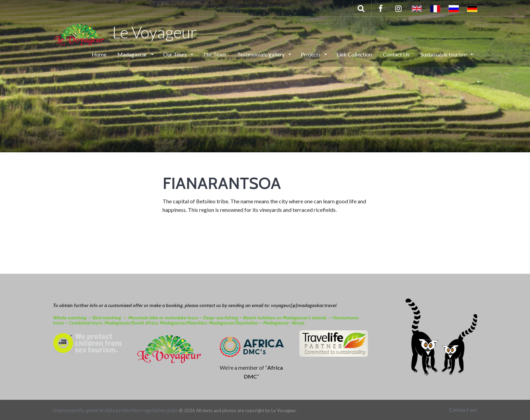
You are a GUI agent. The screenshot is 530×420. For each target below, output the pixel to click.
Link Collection (354, 54)
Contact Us (396, 54)
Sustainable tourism (444, 54)
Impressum (66, 410)
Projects (311, 54)
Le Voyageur (125, 32)
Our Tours (176, 54)
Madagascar (133, 54)
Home (99, 54)
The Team (215, 54)
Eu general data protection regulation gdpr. (129, 410)
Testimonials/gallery (261, 54)
